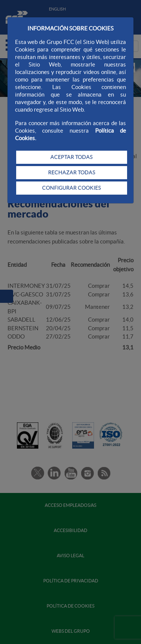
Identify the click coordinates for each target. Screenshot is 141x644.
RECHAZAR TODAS (72, 172)
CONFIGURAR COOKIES (71, 188)
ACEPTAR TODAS (71, 157)
